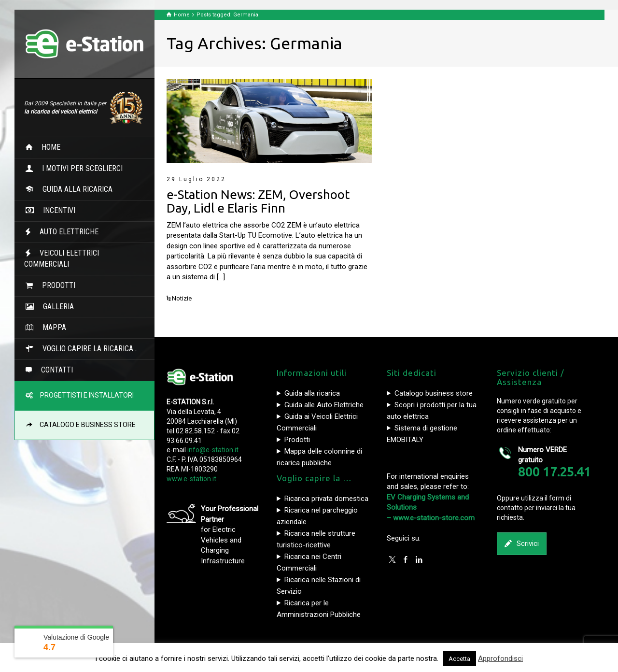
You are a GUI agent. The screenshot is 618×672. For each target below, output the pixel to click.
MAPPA (50, 327)
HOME (47, 147)
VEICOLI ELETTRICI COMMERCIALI (62, 258)
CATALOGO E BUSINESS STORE (85, 425)
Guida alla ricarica (312, 393)
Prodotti (297, 440)
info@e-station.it (213, 450)
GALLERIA (55, 307)
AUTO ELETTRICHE (65, 232)
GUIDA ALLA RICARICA (74, 189)
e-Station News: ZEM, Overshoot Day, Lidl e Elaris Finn (258, 201)
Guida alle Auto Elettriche (324, 405)
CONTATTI (53, 370)
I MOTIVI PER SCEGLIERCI (78, 168)
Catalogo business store (434, 393)
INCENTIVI (55, 210)
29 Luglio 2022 (196, 179)
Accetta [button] (459, 659)
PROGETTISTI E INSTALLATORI (84, 395)
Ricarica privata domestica (326, 499)
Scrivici (522, 544)
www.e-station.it (191, 479)
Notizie (182, 298)
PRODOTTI (55, 285)
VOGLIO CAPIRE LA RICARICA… (86, 349)
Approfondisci (500, 658)
